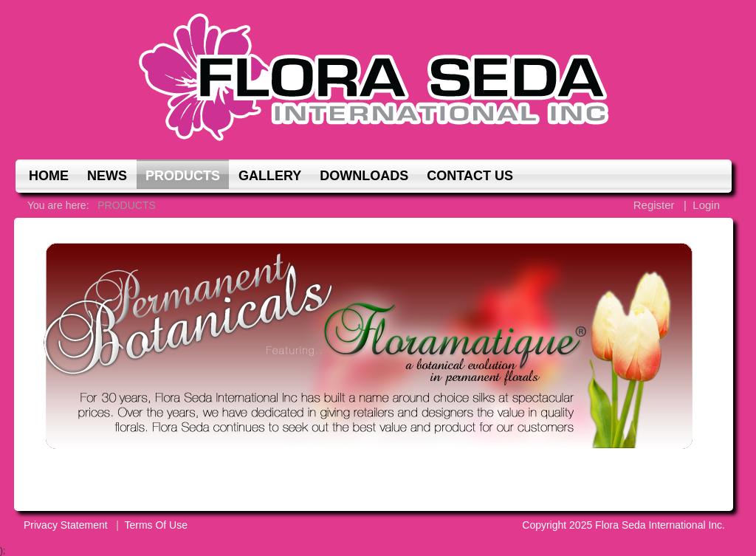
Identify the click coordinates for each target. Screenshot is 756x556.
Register (654, 205)
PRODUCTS (127, 205)
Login (706, 205)
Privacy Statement (66, 525)
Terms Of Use (156, 525)
